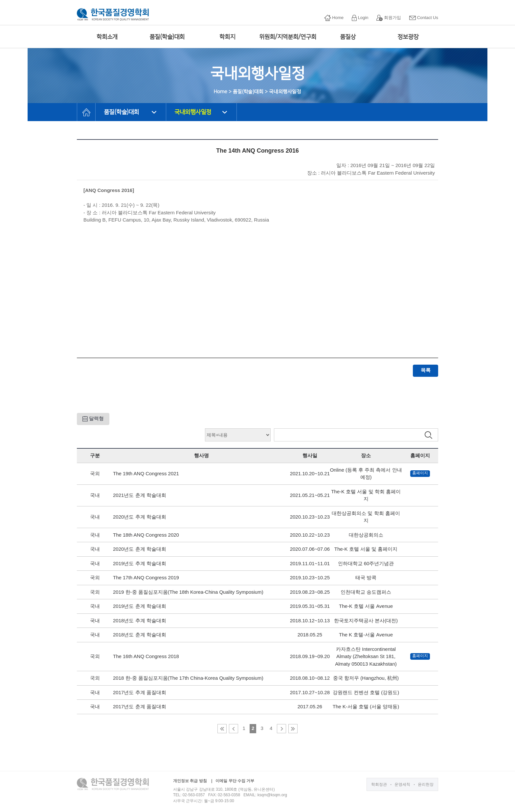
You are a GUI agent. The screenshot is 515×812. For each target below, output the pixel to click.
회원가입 (389, 18)
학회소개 (107, 37)
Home (334, 18)
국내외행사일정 (193, 112)
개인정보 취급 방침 (190, 781)
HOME (86, 112)
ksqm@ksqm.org (272, 795)
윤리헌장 (426, 784)
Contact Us (424, 18)
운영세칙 (402, 784)
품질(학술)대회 (167, 37)
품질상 (348, 37)
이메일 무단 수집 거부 (235, 781)
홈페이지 (420, 473)
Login (360, 18)
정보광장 (408, 37)
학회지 (227, 37)
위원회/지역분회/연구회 (288, 37)
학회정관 (379, 784)
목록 (426, 370)
